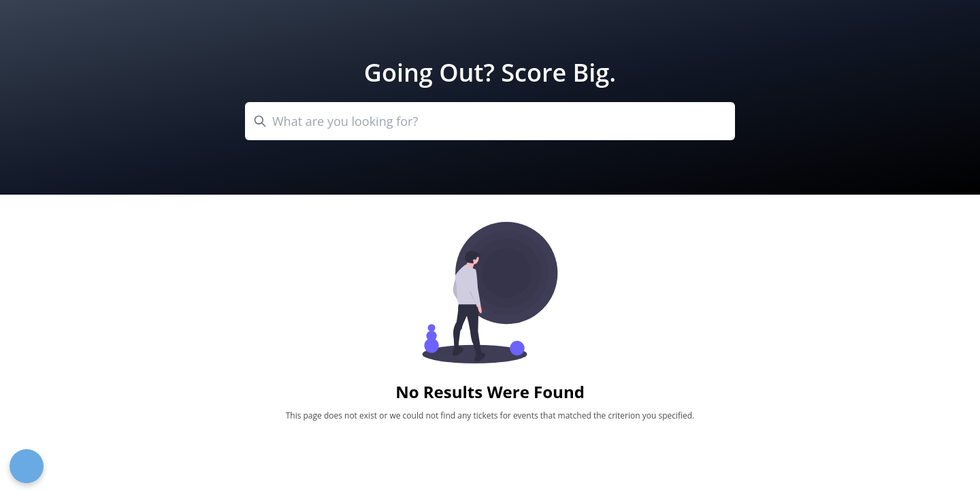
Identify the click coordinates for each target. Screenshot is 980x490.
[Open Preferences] (27, 466)
